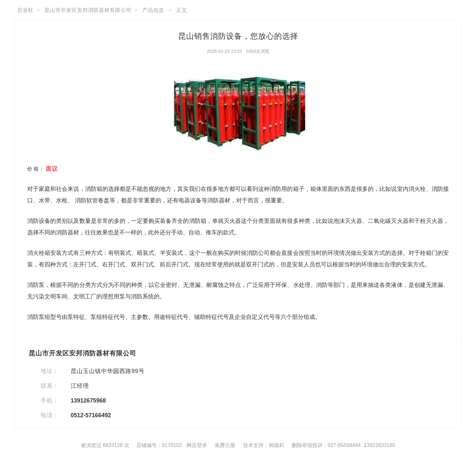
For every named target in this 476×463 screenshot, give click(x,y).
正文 (182, 10)
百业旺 (25, 10)
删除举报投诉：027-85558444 (326, 445)
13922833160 (379, 445)
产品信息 (153, 10)
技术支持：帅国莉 (264, 445)
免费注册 (225, 445)
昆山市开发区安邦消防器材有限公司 (88, 10)
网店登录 (197, 445)
